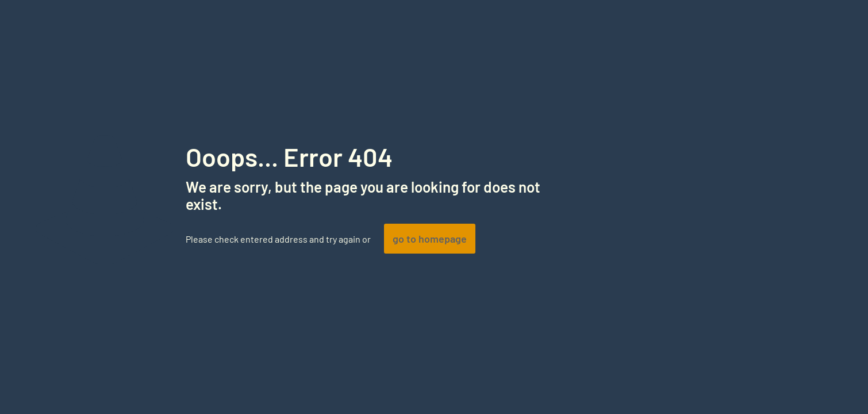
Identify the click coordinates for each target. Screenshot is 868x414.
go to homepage (430, 239)
